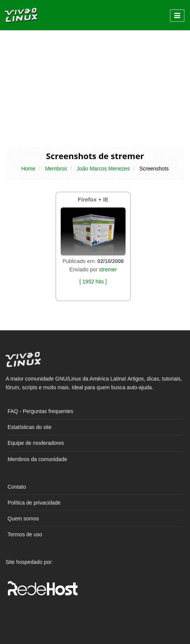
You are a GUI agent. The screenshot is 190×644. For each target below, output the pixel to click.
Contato (17, 487)
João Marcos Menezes (103, 169)
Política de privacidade (34, 503)
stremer (108, 269)
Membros (56, 169)
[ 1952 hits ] (93, 282)
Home (28, 169)
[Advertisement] (95, 88)
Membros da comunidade (37, 459)
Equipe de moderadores (36, 443)
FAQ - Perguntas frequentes (40, 411)
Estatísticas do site (30, 427)
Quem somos (23, 519)
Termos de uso (25, 534)
